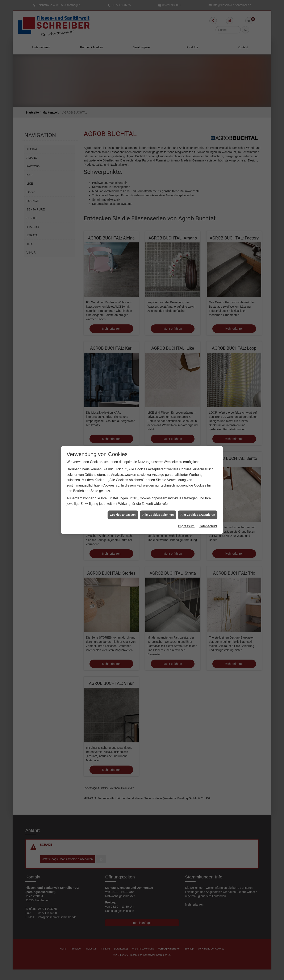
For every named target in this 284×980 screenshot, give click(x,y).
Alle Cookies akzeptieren (198, 462)
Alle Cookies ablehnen (158, 462)
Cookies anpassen (123, 462)
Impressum (186, 474)
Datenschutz (208, 474)
